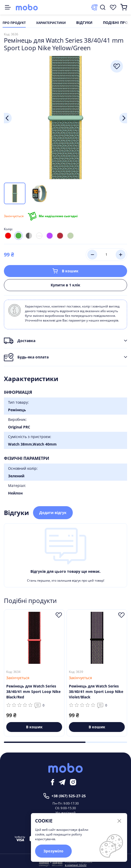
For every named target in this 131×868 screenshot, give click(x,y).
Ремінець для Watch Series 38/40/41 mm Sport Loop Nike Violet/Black (96, 692)
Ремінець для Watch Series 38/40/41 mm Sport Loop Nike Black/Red (33, 692)
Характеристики (51, 23)
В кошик (65, 271)
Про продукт (14, 23)
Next (123, 118)
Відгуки (84, 23)
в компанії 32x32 (76, 865)
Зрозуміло (53, 851)
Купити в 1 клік (65, 285)
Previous (8, 118)
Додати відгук (53, 513)
